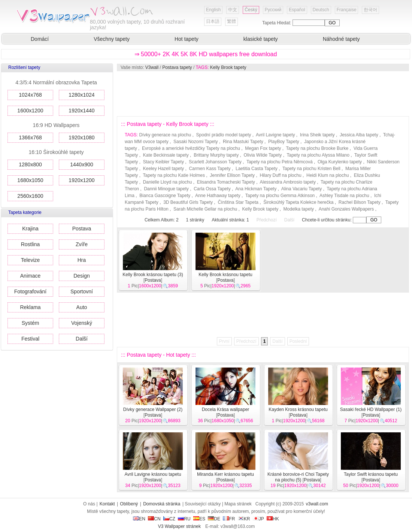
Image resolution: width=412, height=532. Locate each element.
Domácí (40, 39)
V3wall (152, 67)
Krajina (30, 229)
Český (251, 10)
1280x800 (30, 164)
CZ (169, 519)
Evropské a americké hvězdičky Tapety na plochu (191, 148)
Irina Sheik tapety (317, 135)
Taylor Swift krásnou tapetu (371, 474)
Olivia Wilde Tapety (263, 155)
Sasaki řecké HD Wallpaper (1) (371, 409)
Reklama (30, 307)
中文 (233, 10)
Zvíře (82, 244)
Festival (30, 339)
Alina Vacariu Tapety (302, 189)
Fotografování (30, 291)
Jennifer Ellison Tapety (232, 175)
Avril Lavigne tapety (275, 135)
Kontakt (107, 504)
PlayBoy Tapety (284, 142)
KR (244, 519)
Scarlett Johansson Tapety (215, 162)
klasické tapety (261, 39)
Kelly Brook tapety (228, 67)
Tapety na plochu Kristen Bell (311, 169)
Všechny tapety (112, 39)
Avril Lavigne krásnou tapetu (153, 474)
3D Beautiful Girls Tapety (188, 202)
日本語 (213, 21)
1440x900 (82, 164)
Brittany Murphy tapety (216, 155)
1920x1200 (81, 180)
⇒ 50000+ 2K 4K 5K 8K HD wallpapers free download (206, 54)
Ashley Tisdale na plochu (344, 196)
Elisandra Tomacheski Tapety (226, 182)
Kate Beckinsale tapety (166, 155)
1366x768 (30, 137)
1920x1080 (81, 137)
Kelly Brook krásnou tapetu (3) (153, 275)
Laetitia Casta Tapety (257, 169)
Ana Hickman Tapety (256, 189)
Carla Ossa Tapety (212, 189)
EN (139, 519)
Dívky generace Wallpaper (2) (153, 409)
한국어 (370, 10)
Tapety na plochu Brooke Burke (317, 148)
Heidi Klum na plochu (328, 175)
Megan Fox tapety (263, 148)
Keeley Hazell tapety (163, 169)
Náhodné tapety (341, 39)
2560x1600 (30, 196)
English (213, 10)
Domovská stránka (162, 504)
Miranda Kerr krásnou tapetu (225, 474)
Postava (82, 229)
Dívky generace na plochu (165, 135)
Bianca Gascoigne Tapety (165, 196)
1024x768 (30, 95)
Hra (82, 260)
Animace (30, 276)
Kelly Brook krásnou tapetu (225, 275)
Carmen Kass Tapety (210, 169)
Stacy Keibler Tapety (163, 162)
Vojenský (82, 323)
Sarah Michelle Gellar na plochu (205, 209)
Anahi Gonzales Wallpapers (346, 209)
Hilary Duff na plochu (280, 175)
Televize (31, 260)
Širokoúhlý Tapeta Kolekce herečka (298, 202)
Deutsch (321, 10)
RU (184, 519)
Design (82, 276)
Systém (31, 323)
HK (273, 519)
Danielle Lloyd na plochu (168, 182)
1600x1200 (30, 111)
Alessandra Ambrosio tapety (287, 182)
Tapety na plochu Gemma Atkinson (280, 196)
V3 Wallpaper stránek (179, 526)
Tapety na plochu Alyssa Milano (318, 155)
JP (258, 519)
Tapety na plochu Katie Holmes (174, 175)
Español (297, 10)
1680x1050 (30, 180)
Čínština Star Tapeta (238, 202)
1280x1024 (81, 95)
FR (229, 519)
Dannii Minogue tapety (166, 189)
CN (154, 519)
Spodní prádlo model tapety (224, 135)
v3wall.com (317, 504)
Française (347, 10)
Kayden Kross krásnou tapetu (298, 409)
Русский (273, 10)
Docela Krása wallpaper (226, 409)
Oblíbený (129, 504)
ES (199, 519)
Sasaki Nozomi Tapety (196, 142)
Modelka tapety (299, 209)
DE (214, 519)
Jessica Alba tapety (359, 135)
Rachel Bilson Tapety (360, 202)
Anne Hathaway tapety (218, 196)
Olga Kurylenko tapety (340, 162)
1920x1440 (81, 111)
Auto (82, 307)
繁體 (231, 21)
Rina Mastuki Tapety (243, 142)
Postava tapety (177, 67)
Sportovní (82, 291)
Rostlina (31, 244)
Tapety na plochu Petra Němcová (280, 162)
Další (82, 339)
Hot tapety (187, 39)
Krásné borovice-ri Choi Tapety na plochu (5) (298, 477)
